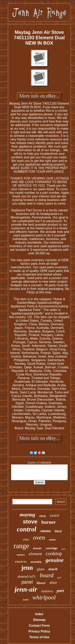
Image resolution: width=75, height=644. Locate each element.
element (35, 554)
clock (42, 516)
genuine (55, 560)
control (26, 529)
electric (21, 562)
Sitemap (39, 620)
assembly (36, 562)
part (60, 591)
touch (53, 569)
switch (54, 516)
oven (39, 537)
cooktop (54, 553)
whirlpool (44, 597)
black (58, 531)
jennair (37, 548)
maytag (27, 515)
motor (52, 540)
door (53, 582)
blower (41, 583)
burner (49, 522)
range (21, 546)
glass (41, 569)
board (47, 575)
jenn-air (26, 589)
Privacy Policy (39, 631)
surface (21, 555)
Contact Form (39, 626)
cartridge (51, 548)
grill (59, 577)
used (63, 549)
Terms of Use (39, 637)
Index (39, 614)
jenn (27, 568)
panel (27, 582)
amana (45, 531)
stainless (47, 591)
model (26, 600)
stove (30, 522)
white (26, 540)
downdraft (27, 577)
